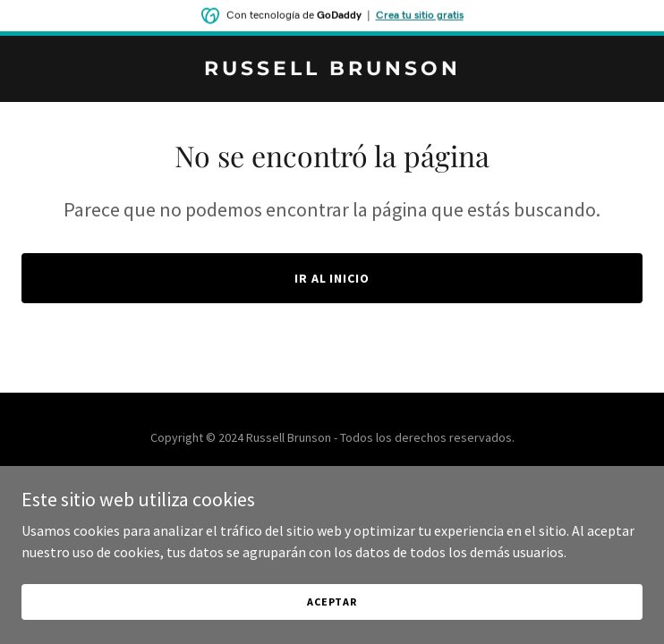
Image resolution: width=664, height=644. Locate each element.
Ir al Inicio (332, 278)
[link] (332, 70)
